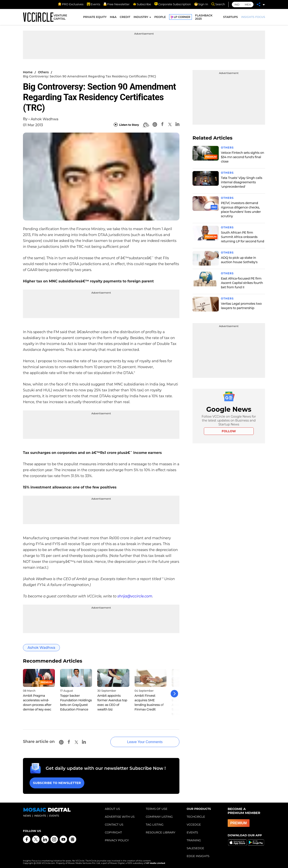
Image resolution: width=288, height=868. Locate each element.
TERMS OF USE (157, 808)
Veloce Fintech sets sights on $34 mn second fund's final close (243, 157)
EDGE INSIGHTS (198, 855)
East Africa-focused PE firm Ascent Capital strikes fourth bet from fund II (242, 283)
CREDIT (125, 17)
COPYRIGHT (113, 832)
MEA (248, 4)
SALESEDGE (195, 847)
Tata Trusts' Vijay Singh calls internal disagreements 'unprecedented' (242, 182)
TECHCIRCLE (196, 816)
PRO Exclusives (71, 4)
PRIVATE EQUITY (95, 17)
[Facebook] (162, 125)
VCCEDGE (194, 824)
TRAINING (194, 840)
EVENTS (192, 832)
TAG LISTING (155, 824)
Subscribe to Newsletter (57, 782)
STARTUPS (230, 17)
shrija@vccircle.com (135, 596)
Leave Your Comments (144, 741)
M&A (113, 17)
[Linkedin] (177, 125)
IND (237, 4)
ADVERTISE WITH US (120, 816)
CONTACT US (114, 824)
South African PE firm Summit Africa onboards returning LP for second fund (243, 237)
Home (28, 72)
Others (43, 72)
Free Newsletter (116, 4)
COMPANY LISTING (159, 816)
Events (94, 4)
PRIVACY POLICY (117, 840)
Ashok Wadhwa (44, 119)
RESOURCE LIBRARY (161, 832)
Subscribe (142, 4)
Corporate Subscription (173, 4)
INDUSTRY (141, 17)
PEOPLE (160, 17)
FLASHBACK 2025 (204, 17)
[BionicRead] (146, 125)
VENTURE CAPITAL (60, 17)
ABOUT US (112, 808)
